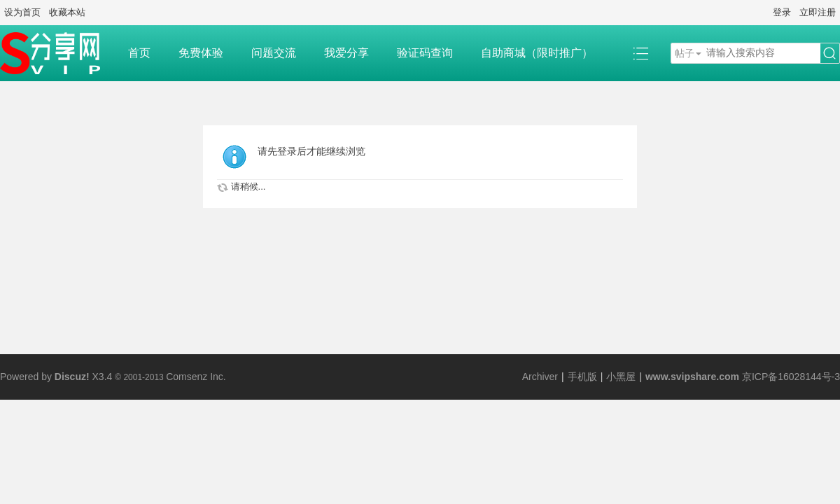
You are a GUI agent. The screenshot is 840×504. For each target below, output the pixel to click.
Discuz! (72, 377)
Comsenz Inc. (196, 377)
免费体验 (201, 53)
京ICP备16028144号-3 (791, 377)
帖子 (685, 53)
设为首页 (22, 12)
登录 (782, 12)
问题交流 (274, 53)
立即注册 (818, 12)
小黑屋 (621, 377)
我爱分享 (346, 53)
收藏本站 (67, 12)
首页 (139, 53)
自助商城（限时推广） (537, 53)
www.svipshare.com (692, 377)
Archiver (540, 377)
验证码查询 (425, 53)
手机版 (582, 377)
